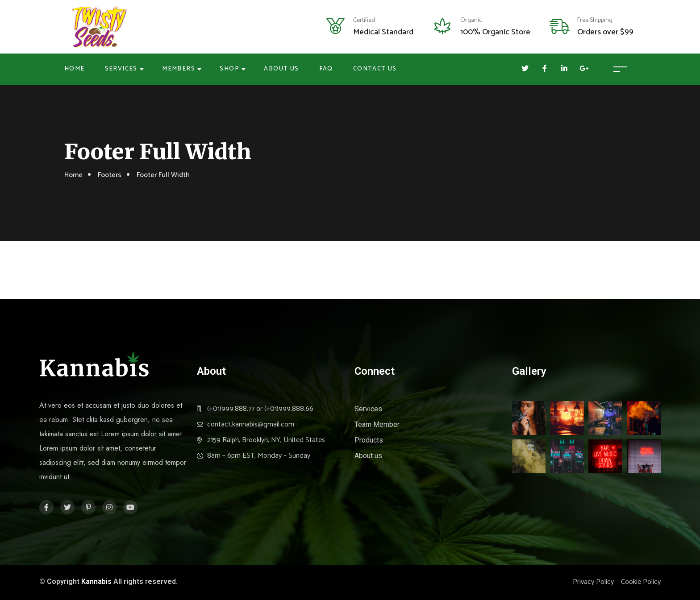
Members (179, 69)
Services (121, 69)
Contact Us (375, 69)
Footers (110, 175)
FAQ (326, 69)
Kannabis (96, 581)
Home (75, 69)
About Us (281, 69)
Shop (229, 69)
